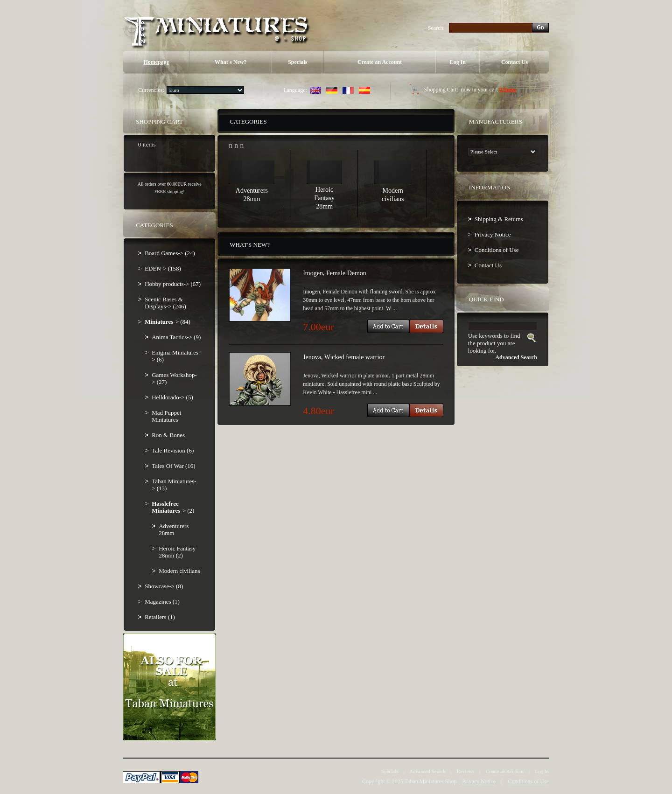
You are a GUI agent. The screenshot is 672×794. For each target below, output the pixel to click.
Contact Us (514, 62)
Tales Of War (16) (173, 466)
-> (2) (173, 507)
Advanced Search (427, 771)
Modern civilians (179, 571)
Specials (297, 62)
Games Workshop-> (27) (174, 378)
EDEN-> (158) (163, 268)
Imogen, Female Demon (335, 273)
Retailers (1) (160, 617)
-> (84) (168, 322)
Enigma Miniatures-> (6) (176, 356)
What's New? (231, 62)
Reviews (466, 771)
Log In (458, 62)
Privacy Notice (493, 234)
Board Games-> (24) (170, 253)
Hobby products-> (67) (173, 284)
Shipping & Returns (499, 219)
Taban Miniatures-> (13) (174, 485)
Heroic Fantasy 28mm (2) (177, 552)
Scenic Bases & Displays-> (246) (165, 303)
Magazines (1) (162, 602)
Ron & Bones (168, 435)
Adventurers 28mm (174, 529)
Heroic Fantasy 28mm (324, 198)
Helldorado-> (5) (172, 397)
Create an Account (380, 62)
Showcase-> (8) (164, 586)
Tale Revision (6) (173, 450)
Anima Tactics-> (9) (176, 337)
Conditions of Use (497, 250)
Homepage (156, 62)
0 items (508, 90)
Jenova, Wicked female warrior (344, 357)
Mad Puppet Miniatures (166, 416)
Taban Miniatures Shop (431, 781)
